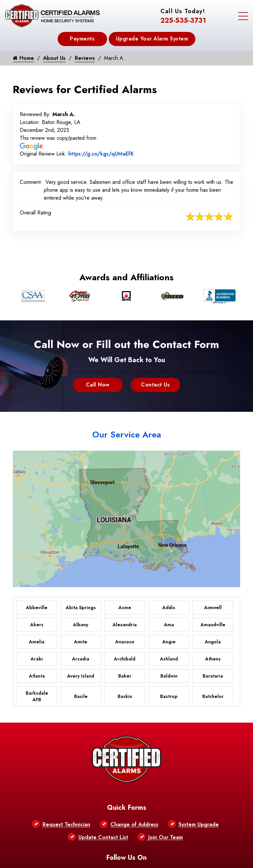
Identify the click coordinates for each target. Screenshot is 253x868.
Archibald (125, 659)
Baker (125, 676)
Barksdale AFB (37, 696)
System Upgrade (199, 824)
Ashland (169, 659)
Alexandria (125, 625)
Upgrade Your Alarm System (152, 39)
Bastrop (169, 696)
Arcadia (81, 659)
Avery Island (81, 676)
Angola (213, 642)
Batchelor (213, 696)
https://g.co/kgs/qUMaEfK (101, 154)
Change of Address (134, 824)
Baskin (125, 696)
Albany (81, 625)
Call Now (98, 385)
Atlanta (37, 676)
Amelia (37, 642)
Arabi (37, 659)
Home (23, 58)
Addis (169, 608)
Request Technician (66, 824)
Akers (37, 625)
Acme (125, 608)
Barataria (213, 676)
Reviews (85, 58)
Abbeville (37, 608)
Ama (169, 625)
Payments (82, 39)
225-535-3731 (183, 21)
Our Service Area (127, 434)
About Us (54, 58)
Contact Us (155, 385)
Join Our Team (166, 837)
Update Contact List (103, 837)
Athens (213, 659)
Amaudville (213, 625)
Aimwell (213, 608)
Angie (169, 642)
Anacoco (125, 642)
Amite (81, 642)
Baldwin (169, 676)
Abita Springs (81, 608)
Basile (81, 696)
